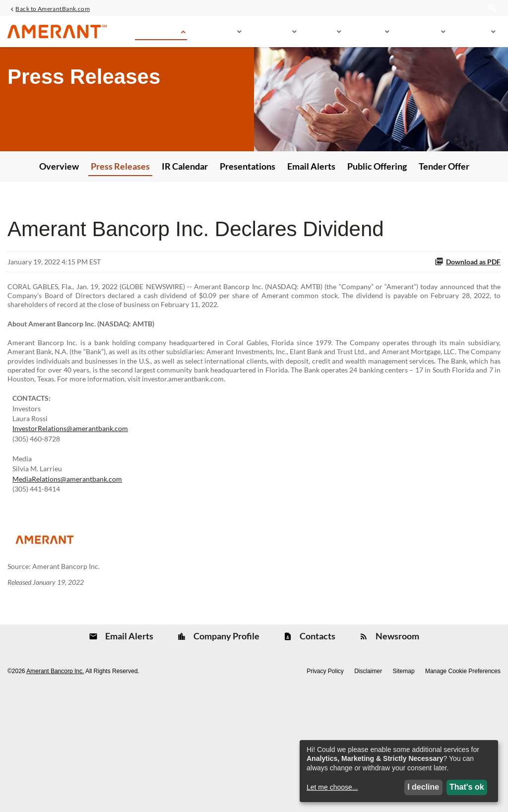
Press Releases (120, 214)
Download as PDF (468, 310)
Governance (471, 36)
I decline (423, 786)
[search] (492, 16)
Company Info (214, 36)
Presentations (248, 214)
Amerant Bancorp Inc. (55, 789)
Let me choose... (332, 786)
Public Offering (377, 214)
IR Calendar (185, 214)
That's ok (467, 786)
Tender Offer (444, 214)
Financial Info (270, 36)
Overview (59, 214)
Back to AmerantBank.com (53, 10)
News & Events (157, 36)
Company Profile (226, 753)
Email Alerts (311, 214)
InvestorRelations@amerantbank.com (70, 514)
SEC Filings (366, 36)
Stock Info (319, 36)
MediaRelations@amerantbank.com (67, 578)
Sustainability (418, 36)
